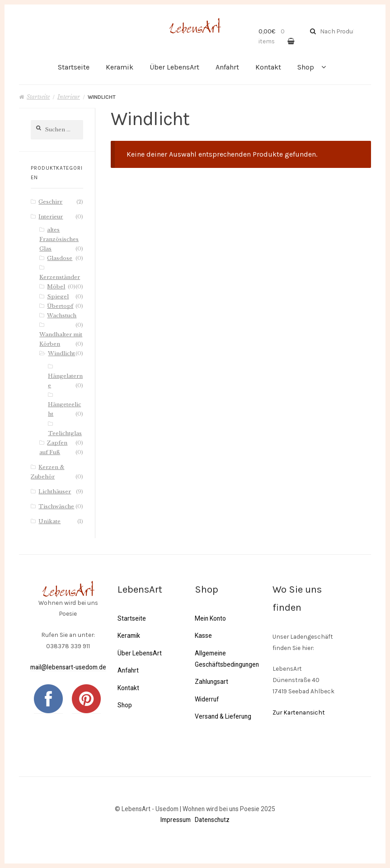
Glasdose (60, 258)
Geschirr (50, 202)
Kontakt (268, 67)
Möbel (56, 287)
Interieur (69, 97)
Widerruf (207, 699)
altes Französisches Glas (59, 239)
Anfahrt (227, 67)
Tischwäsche (56, 506)
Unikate (49, 521)
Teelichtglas (65, 433)
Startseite (74, 67)
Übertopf (60, 306)
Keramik (120, 67)
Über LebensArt (174, 67)
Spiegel (58, 297)
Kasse (203, 636)
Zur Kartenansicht (299, 712)
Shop (306, 67)
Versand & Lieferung (223, 716)
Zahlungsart (211, 682)
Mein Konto (210, 618)
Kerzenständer (60, 277)
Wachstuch (62, 316)
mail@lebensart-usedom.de (68, 667)
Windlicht (61, 353)
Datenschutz (212, 820)
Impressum (176, 820)
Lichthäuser (55, 492)
